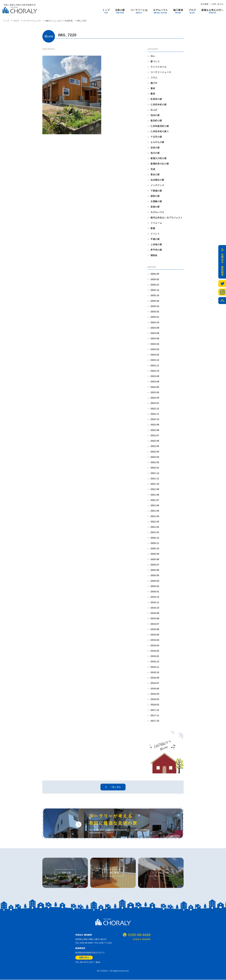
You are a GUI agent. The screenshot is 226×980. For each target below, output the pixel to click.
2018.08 (155, 678)
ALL (153, 56)
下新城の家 (156, 191)
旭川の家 (155, 153)
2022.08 (155, 430)
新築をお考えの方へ (212, 10)
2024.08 (155, 333)
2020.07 (155, 565)
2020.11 (155, 543)
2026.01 (155, 285)
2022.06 (155, 441)
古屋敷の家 (156, 201)
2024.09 (155, 328)
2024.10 (155, 322)
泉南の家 (155, 207)
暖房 (153, 94)
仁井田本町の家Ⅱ (160, 131)
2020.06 (155, 570)
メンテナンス (157, 185)
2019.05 (155, 635)
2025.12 (155, 290)
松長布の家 (156, 99)
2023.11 (155, 365)
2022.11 (155, 414)
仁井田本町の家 (159, 105)
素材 (153, 88)
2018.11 (155, 667)
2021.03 (155, 522)
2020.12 (155, 538)
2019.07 (155, 624)
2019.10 (155, 608)
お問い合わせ (218, 4)
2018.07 (155, 683)
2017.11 (155, 715)
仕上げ (154, 110)
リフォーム (156, 223)
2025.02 (155, 312)
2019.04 (155, 640)
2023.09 (155, 376)
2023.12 (155, 360)
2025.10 (155, 295)
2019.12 (155, 597)
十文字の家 (156, 137)
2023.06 (155, 387)
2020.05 (155, 575)
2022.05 (155, 446)
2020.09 (155, 554)
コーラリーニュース (161, 72)
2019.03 (155, 645)
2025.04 (155, 306)
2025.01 (155, 317)
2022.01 (155, 468)
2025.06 (155, 301)
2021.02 (155, 527)
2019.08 (155, 618)
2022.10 (155, 419)
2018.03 (155, 699)
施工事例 (178, 10)
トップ (106, 10)
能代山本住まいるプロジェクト (167, 218)
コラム (154, 78)
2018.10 (155, 672)
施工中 (154, 83)
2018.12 (155, 662)
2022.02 (155, 462)
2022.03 (155, 457)
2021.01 (155, 532)
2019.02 (155, 651)
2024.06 (155, 338)
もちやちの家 (157, 142)
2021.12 (155, 473)
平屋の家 (155, 239)
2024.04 (155, 344)
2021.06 (155, 505)
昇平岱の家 (156, 250)
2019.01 (155, 656)
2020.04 (155, 581)
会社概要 (205, 4)
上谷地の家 (156, 244)
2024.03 (155, 349)
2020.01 (155, 592)
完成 (153, 169)
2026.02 (155, 279)
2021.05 (155, 511)
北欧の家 (120, 10)
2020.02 (155, 586)
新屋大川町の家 (159, 158)
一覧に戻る (116, 787)
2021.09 (155, 489)
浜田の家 (155, 148)
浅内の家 (155, 115)
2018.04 (155, 694)
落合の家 (155, 174)
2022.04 (155, 452)
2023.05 (155, 392)
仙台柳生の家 (157, 180)
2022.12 (155, 409)
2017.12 (155, 710)
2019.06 (155, 629)
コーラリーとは (139, 10)
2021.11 (155, 479)
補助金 (154, 255)
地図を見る (84, 958)
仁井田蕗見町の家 (160, 126)
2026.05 (155, 274)
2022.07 (155, 435)
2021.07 (155, 500)
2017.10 (155, 721)
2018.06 (155, 689)
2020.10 (155, 548)
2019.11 (155, 602)
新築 (153, 228)
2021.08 (155, 495)
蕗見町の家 (156, 121)
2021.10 (155, 484)
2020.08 (155, 559)
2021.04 (155, 516)
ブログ (192, 10)
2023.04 (155, 398)
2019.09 (155, 613)
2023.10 (155, 371)
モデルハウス (160, 10)
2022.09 (155, 425)
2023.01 (155, 403)
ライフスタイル (159, 67)
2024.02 (155, 355)
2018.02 (155, 705)
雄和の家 (155, 196)
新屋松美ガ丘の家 (160, 164)
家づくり (155, 61)
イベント (155, 234)
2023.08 (155, 382)
